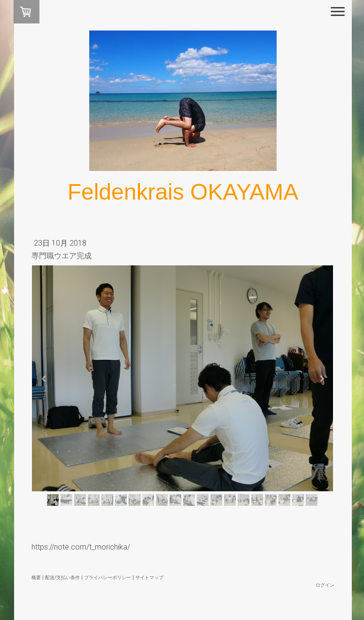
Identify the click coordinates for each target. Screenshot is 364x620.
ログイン (325, 585)
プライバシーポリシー (108, 577)
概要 (36, 577)
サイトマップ (149, 577)
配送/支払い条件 (62, 577)
